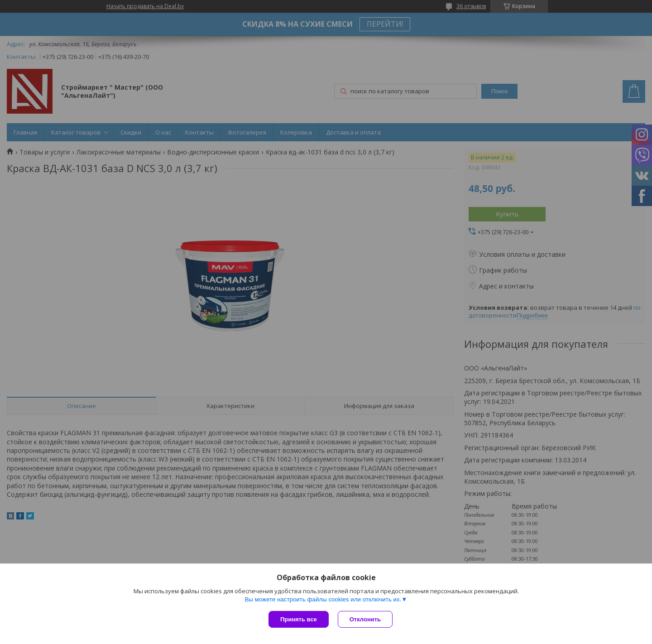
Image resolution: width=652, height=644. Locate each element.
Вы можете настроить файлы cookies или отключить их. (323, 599)
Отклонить (365, 619)
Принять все (299, 619)
